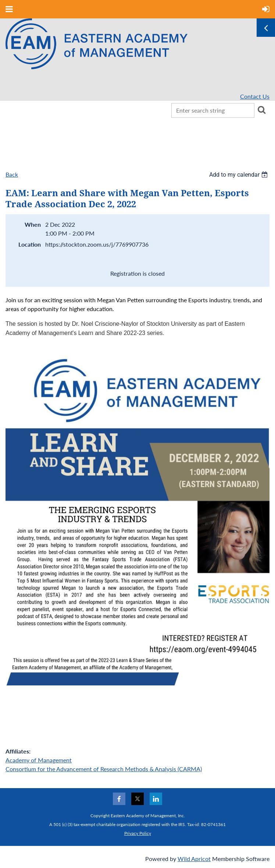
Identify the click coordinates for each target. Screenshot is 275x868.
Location (30, 244)
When (33, 224)
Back (12, 174)
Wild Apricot (194, 859)
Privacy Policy (138, 833)
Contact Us (255, 96)
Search (261, 110)
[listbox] (239, 175)
